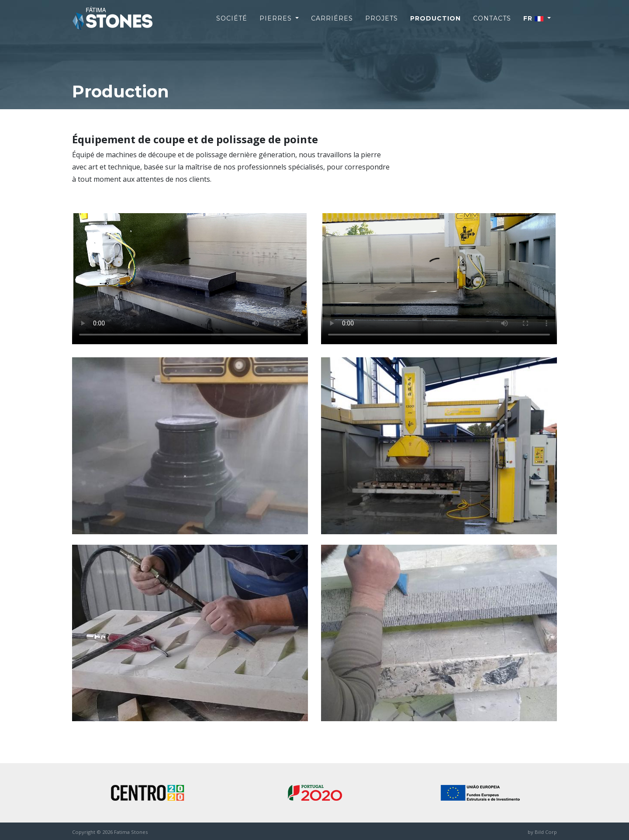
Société (232, 26)
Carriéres (332, 26)
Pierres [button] (277, 26)
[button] (537, 26)
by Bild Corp (542, 832)
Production (435, 26)
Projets (382, 26)
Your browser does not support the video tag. (190, 279)
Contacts (492, 26)
